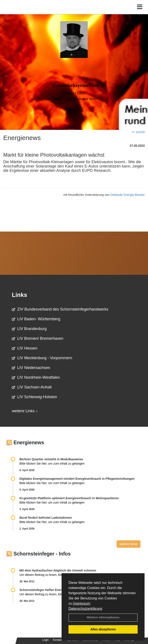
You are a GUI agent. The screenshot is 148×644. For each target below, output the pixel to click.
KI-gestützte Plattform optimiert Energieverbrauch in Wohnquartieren (69, 498)
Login (45, 640)
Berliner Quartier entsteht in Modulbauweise (51, 459)
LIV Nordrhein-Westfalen (36, 377)
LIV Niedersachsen (31, 368)
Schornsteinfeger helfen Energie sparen (48, 590)
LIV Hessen (25, 348)
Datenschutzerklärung (85, 609)
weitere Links (25, 411)
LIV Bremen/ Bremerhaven (38, 338)
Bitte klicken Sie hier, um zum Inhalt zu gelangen (52, 464)
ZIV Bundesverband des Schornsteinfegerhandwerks (60, 309)
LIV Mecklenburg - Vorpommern (42, 358)
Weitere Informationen (103, 617)
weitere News (129, 544)
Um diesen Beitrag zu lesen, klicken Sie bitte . (53, 575)
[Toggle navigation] (140, 7)
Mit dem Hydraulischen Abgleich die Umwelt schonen (58, 570)
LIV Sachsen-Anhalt (32, 387)
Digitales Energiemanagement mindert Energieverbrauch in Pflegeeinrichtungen (77, 479)
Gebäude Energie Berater (127, 195)
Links (20, 295)
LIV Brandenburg (29, 329)
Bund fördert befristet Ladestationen (46, 518)
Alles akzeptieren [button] (103, 629)
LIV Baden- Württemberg (36, 319)
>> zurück (138, 132)
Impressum (82, 603)
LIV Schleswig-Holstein (34, 397)
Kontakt (57, 640)
